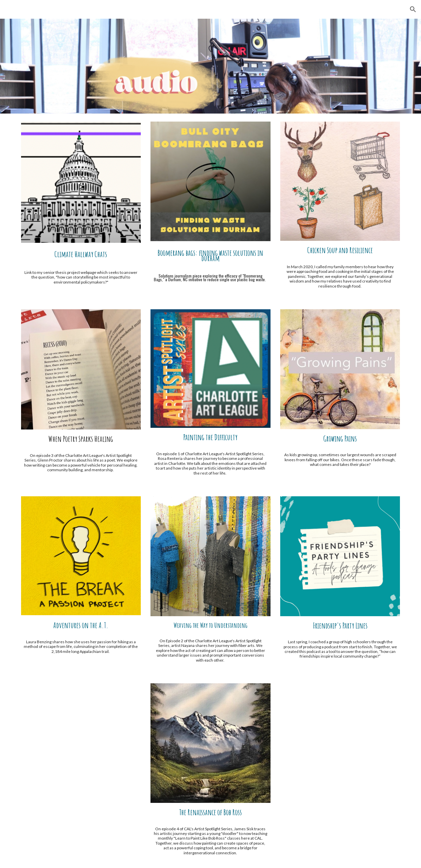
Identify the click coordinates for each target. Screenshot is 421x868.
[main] (81, 254)
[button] (413, 9)
